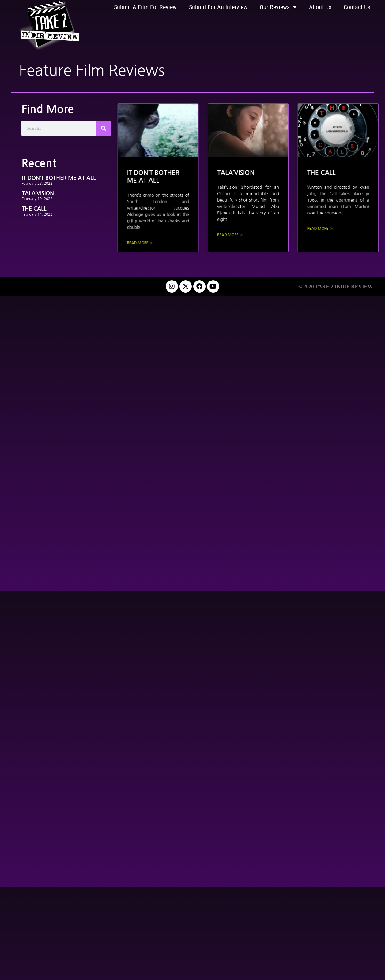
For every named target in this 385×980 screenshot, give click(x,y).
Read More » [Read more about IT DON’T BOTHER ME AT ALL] (149, 237)
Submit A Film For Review (145, 7)
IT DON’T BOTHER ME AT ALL (59, 178)
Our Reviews (278, 7)
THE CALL (34, 209)
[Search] (104, 128)
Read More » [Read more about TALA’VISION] (231, 230)
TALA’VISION (38, 193)
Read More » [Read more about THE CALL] (313, 224)
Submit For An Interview (218, 7)
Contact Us (357, 7)
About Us (320, 7)
